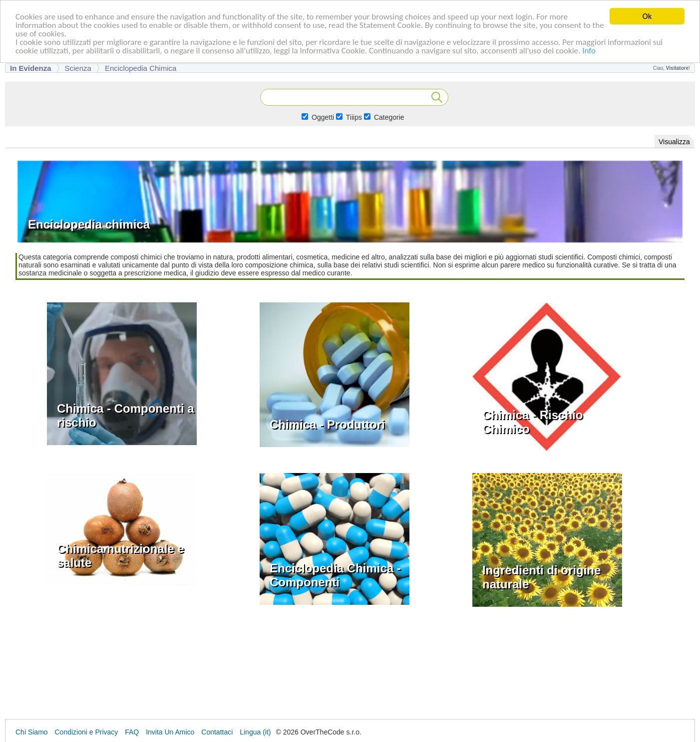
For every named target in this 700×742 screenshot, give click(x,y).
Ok (647, 16)
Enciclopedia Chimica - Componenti (335, 575)
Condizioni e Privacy (86, 732)
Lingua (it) (255, 732)
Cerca (437, 97)
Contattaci (217, 732)
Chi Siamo (32, 732)
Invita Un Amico (170, 732)
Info (589, 50)
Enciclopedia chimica (141, 68)
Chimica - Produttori (327, 424)
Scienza (78, 68)
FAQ (132, 732)
